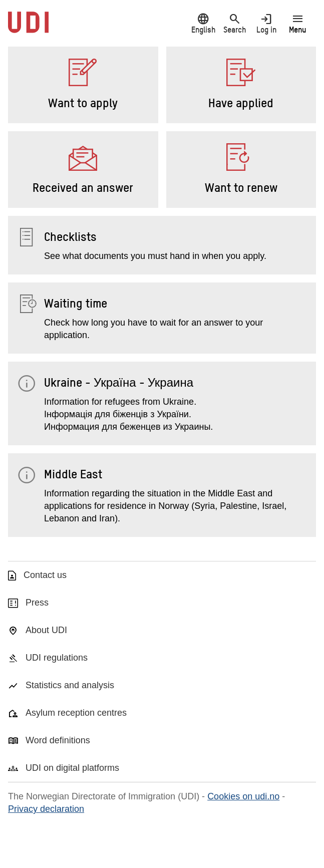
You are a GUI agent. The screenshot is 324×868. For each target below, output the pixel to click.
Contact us (45, 575)
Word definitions (58, 740)
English (203, 23)
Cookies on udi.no (243, 796)
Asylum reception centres (76, 713)
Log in (266, 23)
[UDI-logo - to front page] (28, 28)
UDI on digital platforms (72, 768)
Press (37, 603)
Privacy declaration (46, 809)
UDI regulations (57, 658)
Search (235, 23)
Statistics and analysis (70, 685)
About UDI (46, 630)
